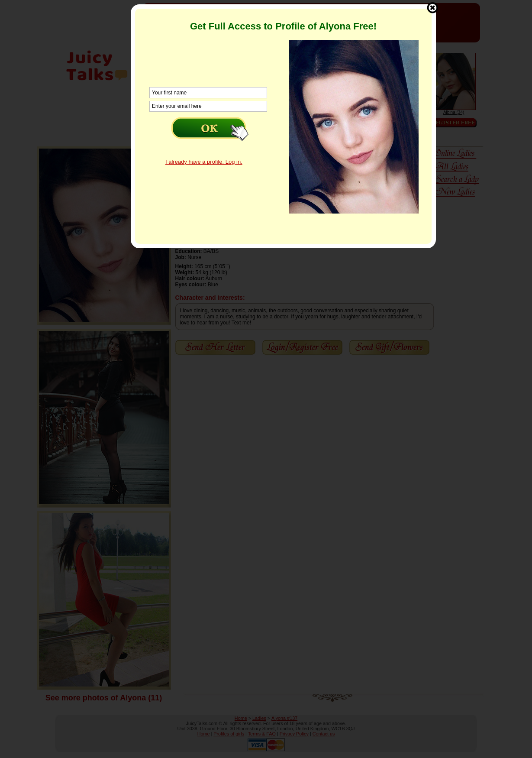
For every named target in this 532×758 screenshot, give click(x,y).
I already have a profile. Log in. (204, 162)
